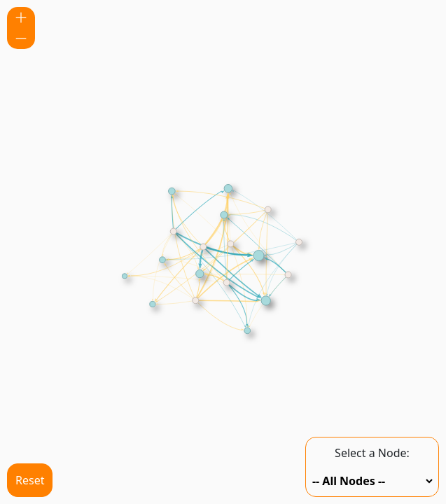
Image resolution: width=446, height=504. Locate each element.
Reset (30, 480)
